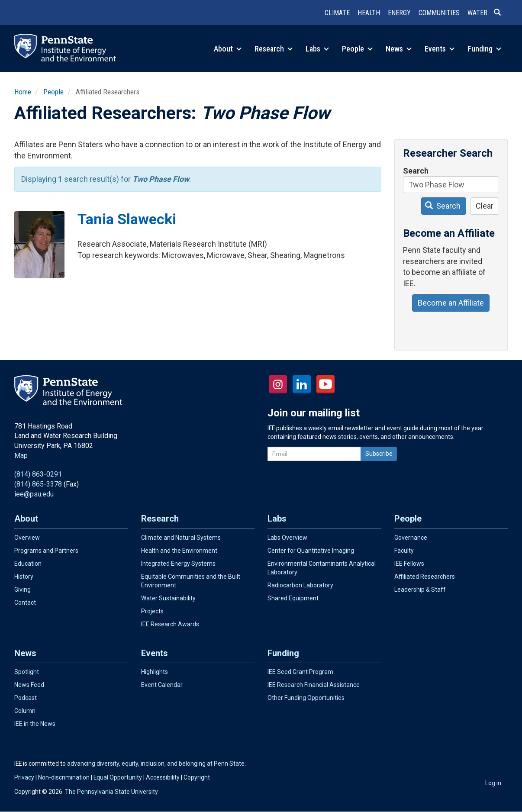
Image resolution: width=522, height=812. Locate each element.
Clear (485, 206)
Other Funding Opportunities (306, 698)
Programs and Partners (46, 551)
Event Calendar (162, 685)
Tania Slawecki (127, 219)
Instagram (278, 384)
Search (416, 171)
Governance (411, 538)
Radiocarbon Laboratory (300, 585)
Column (25, 711)
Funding (484, 49)
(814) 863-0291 (38, 474)
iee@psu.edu (34, 494)
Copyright (197, 777)
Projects (152, 611)
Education (28, 564)
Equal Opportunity (118, 777)
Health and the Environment (179, 551)
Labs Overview (287, 538)
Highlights (155, 672)
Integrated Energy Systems (178, 564)
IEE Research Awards (170, 624)
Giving (23, 590)
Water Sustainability (168, 598)
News (399, 49)
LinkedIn (302, 384)
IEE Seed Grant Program (300, 672)
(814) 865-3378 (38, 484)
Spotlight (27, 672)
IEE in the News (35, 724)
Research (274, 49)
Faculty (404, 551)
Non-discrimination (64, 777)
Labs (317, 49)
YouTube (325, 384)
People (357, 49)
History (24, 577)
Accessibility (163, 777)
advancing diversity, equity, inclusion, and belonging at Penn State (156, 764)
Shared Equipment (293, 598)
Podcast (26, 698)
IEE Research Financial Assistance (314, 685)
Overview (27, 538)
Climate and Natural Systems (181, 538)
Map (21, 456)
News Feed (29, 685)
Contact (25, 603)
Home (23, 92)
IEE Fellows (409, 564)
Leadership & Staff (420, 590)
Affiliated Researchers (425, 577)
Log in (493, 783)
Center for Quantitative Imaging (311, 551)
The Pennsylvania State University (111, 792)
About (228, 49)
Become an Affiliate (451, 303)
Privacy (24, 777)
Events (440, 49)
